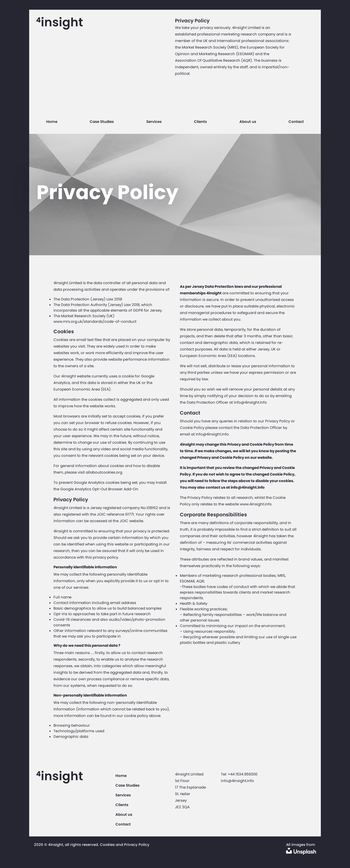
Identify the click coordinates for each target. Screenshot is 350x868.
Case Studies (102, 122)
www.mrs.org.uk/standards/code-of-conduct (95, 321)
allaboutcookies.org (104, 472)
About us (248, 122)
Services (154, 122)
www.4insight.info (256, 504)
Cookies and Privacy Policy (125, 845)
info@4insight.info (250, 402)
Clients (200, 122)
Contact (296, 122)
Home (52, 122)
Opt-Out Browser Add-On (115, 489)
